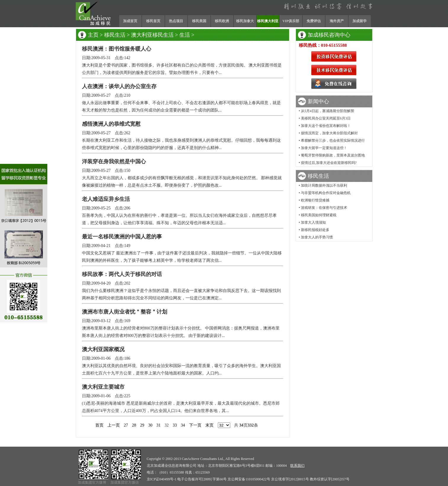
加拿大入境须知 (313, 222)
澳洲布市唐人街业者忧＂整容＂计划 (125, 312)
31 (159, 425)
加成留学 (360, 21)
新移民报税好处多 (315, 230)
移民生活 (115, 35)
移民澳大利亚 (268, 21)
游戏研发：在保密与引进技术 (324, 208)
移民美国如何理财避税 (319, 215)
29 (142, 425)
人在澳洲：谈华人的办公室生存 (119, 86)
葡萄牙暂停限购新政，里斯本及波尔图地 (333, 155)
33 (175, 425)
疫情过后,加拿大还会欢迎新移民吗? (329, 163)
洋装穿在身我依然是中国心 (114, 162)
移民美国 (199, 21)
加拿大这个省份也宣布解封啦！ (326, 126)
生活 (185, 35)
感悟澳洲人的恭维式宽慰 (111, 124)
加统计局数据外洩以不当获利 (324, 185)
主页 (93, 35)
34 (183, 425)
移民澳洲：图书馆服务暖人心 (117, 49)
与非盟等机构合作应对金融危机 (326, 193)
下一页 (195, 425)
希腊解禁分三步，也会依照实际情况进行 (333, 141)
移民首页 (153, 21)
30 (150, 425)
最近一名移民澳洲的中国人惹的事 (122, 237)
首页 (99, 425)
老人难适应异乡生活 (106, 199)
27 (126, 425)
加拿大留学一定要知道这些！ (324, 148)
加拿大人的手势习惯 (317, 237)
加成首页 (130, 21)
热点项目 (176, 21)
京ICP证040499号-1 (162, 479)
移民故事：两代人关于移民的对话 (122, 274)
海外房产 (337, 21)
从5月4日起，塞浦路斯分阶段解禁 (328, 111)
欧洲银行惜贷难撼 (315, 200)
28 (134, 425)
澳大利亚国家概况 (103, 349)
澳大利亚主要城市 (103, 387)
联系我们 (297, 466)
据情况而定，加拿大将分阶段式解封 (329, 133)
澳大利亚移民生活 (152, 35)
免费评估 (314, 21)
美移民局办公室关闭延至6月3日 (326, 118)
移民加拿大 (245, 21)
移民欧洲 (222, 21)
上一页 (114, 425)
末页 (210, 425)
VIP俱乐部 (291, 21)
